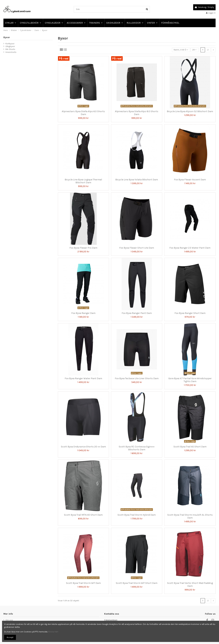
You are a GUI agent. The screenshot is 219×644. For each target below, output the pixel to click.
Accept (10, 637)
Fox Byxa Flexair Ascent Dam (190, 180)
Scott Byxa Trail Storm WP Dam (83, 583)
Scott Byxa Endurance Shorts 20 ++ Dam (83, 447)
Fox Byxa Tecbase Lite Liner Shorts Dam (137, 378)
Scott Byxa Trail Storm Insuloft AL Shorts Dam (190, 516)
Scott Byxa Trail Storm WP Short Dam (137, 583)
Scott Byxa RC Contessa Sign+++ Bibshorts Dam (137, 448)
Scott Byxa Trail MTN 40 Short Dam (83, 515)
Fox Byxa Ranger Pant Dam (137, 313)
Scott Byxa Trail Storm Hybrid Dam (137, 515)
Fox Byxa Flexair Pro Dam (83, 248)
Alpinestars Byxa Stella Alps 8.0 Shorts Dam (137, 113)
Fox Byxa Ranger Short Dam (190, 313)
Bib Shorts (10, 49)
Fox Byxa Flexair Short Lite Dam (137, 248)
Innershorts (11, 52)
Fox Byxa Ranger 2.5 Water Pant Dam (190, 248)
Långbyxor (10, 46)
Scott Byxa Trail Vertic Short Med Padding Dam (190, 585)
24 (194, 50)
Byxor (7, 37)
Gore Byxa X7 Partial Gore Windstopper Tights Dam (190, 380)
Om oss (9, 620)
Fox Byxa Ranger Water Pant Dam (83, 378)
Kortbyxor (10, 44)
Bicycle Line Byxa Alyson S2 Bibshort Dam (190, 111)
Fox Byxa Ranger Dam (83, 313)
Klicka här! (53, 632)
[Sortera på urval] (181, 50)
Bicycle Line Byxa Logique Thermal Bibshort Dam (83, 181)
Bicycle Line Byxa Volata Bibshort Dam (137, 180)
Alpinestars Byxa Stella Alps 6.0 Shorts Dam (83, 113)
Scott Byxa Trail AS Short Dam (190, 447)
